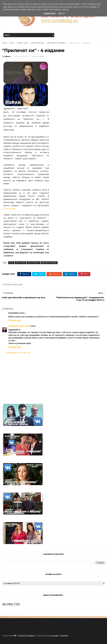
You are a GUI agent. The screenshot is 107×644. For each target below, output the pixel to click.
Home (4, 43)
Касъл (12, 43)
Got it (62, 14)
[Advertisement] (54, 377)
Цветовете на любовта (56, 43)
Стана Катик (10, 208)
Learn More (49, 14)
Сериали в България (19, 326)
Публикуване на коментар (18, 353)
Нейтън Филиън (37, 43)
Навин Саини (22, 43)
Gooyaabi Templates (59, 636)
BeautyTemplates (27, 636)
